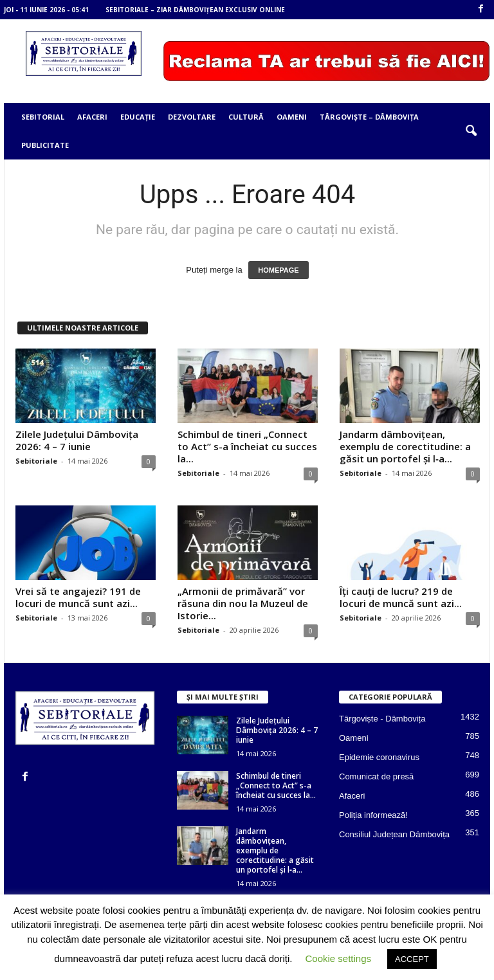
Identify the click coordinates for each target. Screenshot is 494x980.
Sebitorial (43, 117)
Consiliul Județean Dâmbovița (394, 834)
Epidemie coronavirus (379, 757)
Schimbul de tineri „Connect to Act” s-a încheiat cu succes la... (247, 446)
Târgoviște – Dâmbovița (369, 117)
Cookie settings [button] (338, 958)
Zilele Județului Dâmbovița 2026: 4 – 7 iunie (77, 440)
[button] (471, 131)
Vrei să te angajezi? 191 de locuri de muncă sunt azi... (78, 597)
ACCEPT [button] (412, 959)
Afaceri (92, 117)
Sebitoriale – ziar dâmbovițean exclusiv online (195, 10)
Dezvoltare (192, 117)
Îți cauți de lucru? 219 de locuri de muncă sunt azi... (401, 597)
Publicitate (45, 145)
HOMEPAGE (278, 270)
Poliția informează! (373, 815)
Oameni (292, 117)
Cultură (246, 117)
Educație (138, 117)
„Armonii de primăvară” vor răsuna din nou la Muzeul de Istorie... (243, 603)
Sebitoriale (36, 461)
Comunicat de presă (376, 776)
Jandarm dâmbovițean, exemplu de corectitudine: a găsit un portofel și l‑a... (405, 446)
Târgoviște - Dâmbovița (382, 719)
